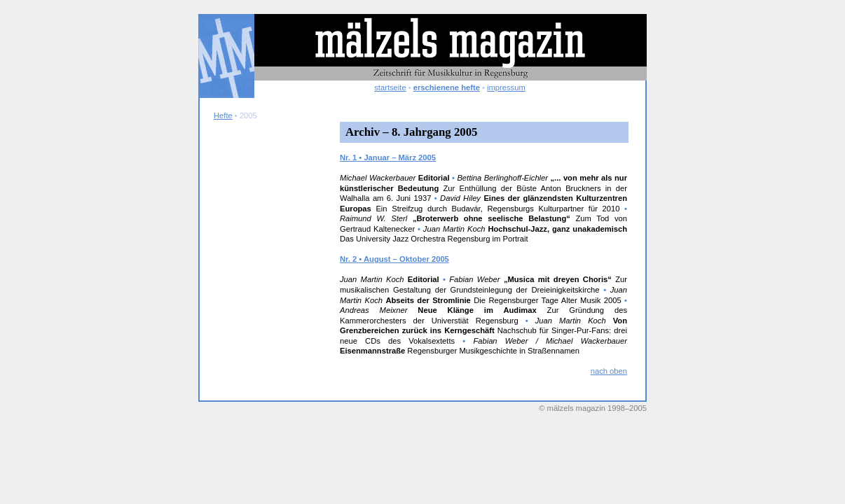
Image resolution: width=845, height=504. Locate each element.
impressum (506, 87)
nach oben (609, 371)
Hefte (223, 115)
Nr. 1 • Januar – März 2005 (388, 157)
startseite (390, 87)
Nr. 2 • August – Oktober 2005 (394, 259)
